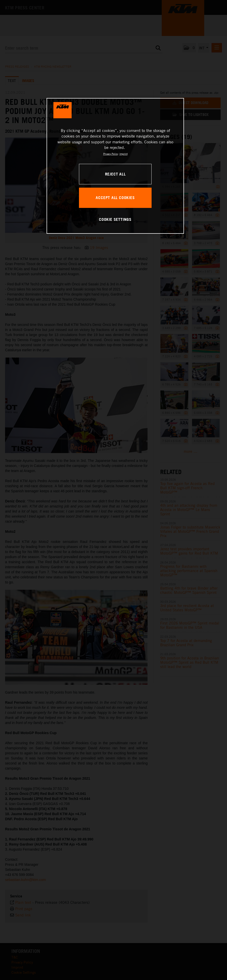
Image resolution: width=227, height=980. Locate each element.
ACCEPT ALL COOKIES (115, 198)
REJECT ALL (115, 174)
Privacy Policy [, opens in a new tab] (111, 154)
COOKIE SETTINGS (115, 219)
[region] (115, 166)
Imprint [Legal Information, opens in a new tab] (123, 154)
